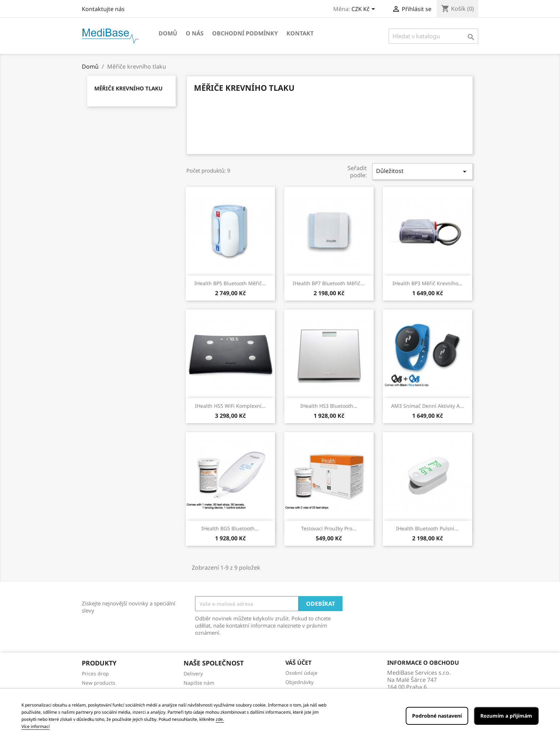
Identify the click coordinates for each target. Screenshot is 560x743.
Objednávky (299, 682)
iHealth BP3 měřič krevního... (427, 283)
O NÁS (195, 33)
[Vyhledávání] (433, 36)
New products (99, 683)
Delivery (193, 673)
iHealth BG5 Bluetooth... (230, 528)
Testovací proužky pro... (329, 528)
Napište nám (199, 683)
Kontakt (300, 33)
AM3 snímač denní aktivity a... (427, 406)
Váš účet (298, 663)
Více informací (36, 726)
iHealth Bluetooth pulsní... (427, 528)
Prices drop (95, 673)
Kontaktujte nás (103, 9)
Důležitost (422, 171)
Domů (168, 33)
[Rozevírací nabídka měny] (364, 10)
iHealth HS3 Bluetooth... (329, 406)
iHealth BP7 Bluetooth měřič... (329, 283)
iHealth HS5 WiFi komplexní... (230, 406)
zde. (220, 719)
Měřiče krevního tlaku (128, 88)
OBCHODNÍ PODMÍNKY (245, 33)
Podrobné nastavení (437, 716)
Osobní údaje (301, 673)
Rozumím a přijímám (506, 716)
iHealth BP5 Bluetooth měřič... (230, 283)
